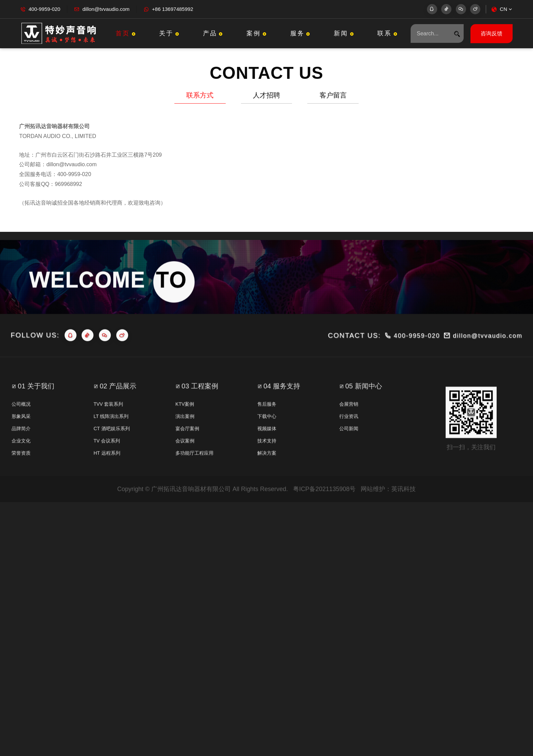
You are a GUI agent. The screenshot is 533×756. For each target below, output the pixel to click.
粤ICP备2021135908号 (324, 514)
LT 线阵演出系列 (111, 441)
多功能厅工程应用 (194, 478)
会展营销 (349, 429)
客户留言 (333, 97)
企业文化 (21, 466)
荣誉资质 (21, 478)
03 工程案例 (200, 411)
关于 (170, 33)
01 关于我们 (36, 411)
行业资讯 (349, 441)
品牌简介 (21, 453)
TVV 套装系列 (108, 429)
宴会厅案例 (187, 453)
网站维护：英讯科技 (388, 514)
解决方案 (267, 478)
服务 (301, 33)
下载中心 (267, 441)
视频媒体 (267, 453)
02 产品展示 (118, 411)
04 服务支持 (282, 411)
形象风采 (21, 441)
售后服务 (267, 429)
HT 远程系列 (107, 478)
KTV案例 (185, 429)
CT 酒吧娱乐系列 (111, 453)
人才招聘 (266, 97)
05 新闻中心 (364, 411)
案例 (257, 33)
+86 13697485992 (173, 9)
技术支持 (267, 466)
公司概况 (21, 429)
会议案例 (185, 466)
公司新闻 (349, 453)
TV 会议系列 (107, 466)
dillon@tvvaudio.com (106, 9)
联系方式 (200, 97)
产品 (214, 33)
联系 (388, 33)
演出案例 (185, 441)
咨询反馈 (492, 33)
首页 (126, 33)
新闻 (345, 33)
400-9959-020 (44, 9)
